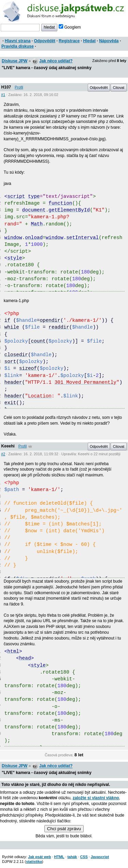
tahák (72, 857)
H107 (6, 87)
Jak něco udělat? (56, 61)
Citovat (119, 88)
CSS (84, 857)
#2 (3, 454)
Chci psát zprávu (64, 829)
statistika (34, 862)
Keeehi (8, 446)
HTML (59, 857)
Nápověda (109, 41)
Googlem (70, 27)
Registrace (69, 41)
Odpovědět (45, 41)
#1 (3, 95)
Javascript (100, 857)
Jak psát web (39, 857)
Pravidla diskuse (18, 46)
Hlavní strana (18, 41)
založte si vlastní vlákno (96, 798)
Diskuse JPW (15, 61)
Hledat (89, 41)
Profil (19, 87)
